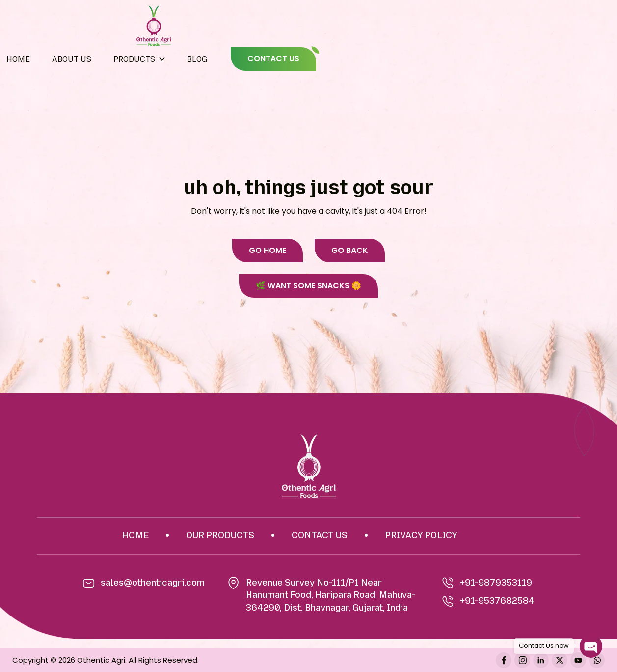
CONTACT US (273, 59)
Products (134, 59)
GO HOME (268, 250)
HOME (135, 535)
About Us (72, 59)
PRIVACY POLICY (421, 535)
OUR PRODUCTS (220, 535)
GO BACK (350, 250)
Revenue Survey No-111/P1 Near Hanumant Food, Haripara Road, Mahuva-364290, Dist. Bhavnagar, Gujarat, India (331, 595)
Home (18, 59)
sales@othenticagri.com (153, 583)
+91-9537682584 (488, 601)
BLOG (197, 59)
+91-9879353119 (487, 583)
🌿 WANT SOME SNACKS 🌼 (308, 286)
